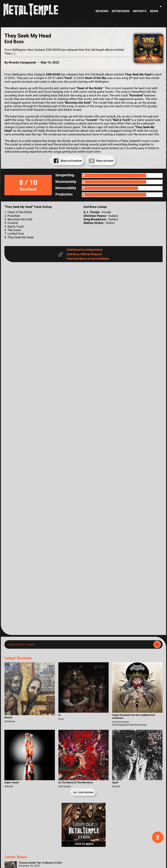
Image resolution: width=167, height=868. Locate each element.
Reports (140, 11)
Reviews (102, 11)
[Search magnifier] (157, 644)
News (154, 11)
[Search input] (80, 644)
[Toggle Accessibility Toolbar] (158, 837)
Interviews (121, 11)
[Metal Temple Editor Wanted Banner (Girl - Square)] (84, 846)
